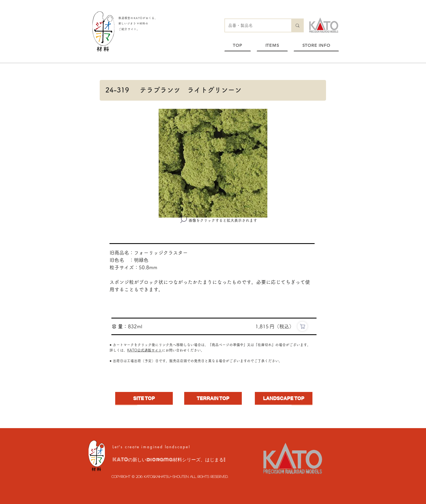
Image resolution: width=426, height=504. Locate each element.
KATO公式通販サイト (145, 350)
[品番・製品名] (254, 25)
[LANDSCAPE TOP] (284, 398)
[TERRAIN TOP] (213, 398)
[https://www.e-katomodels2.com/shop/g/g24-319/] (302, 326)
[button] (213, 163)
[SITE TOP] (144, 398)
